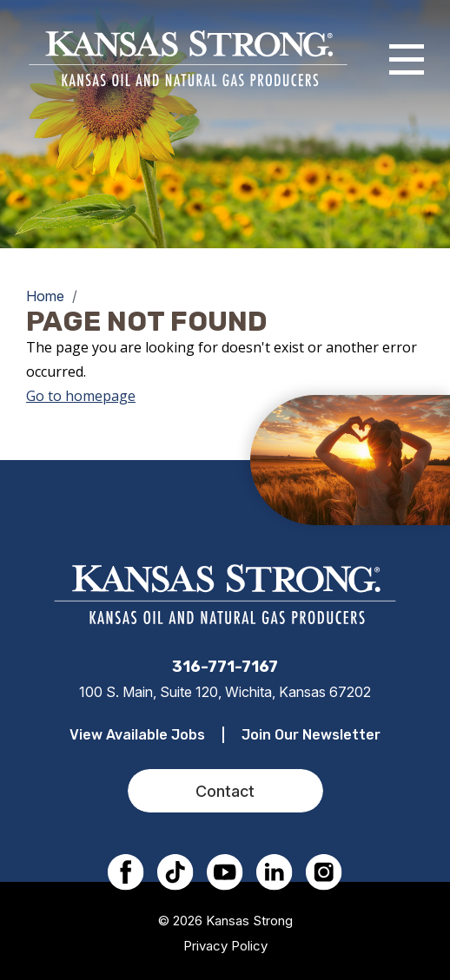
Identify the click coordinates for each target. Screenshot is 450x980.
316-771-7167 (225, 667)
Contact (225, 791)
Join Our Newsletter (311, 735)
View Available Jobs (137, 735)
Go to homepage (81, 396)
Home (45, 296)
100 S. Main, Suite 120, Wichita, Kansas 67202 (225, 692)
